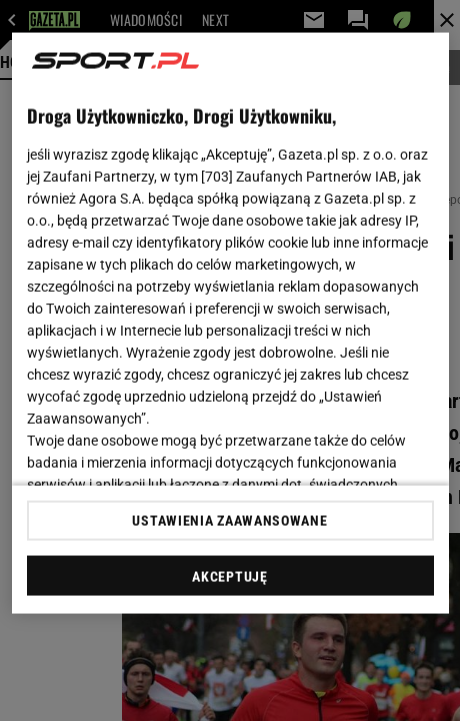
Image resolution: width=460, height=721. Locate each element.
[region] (230, 323)
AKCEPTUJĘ (229, 576)
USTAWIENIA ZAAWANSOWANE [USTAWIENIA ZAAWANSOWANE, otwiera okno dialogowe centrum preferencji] (229, 520)
